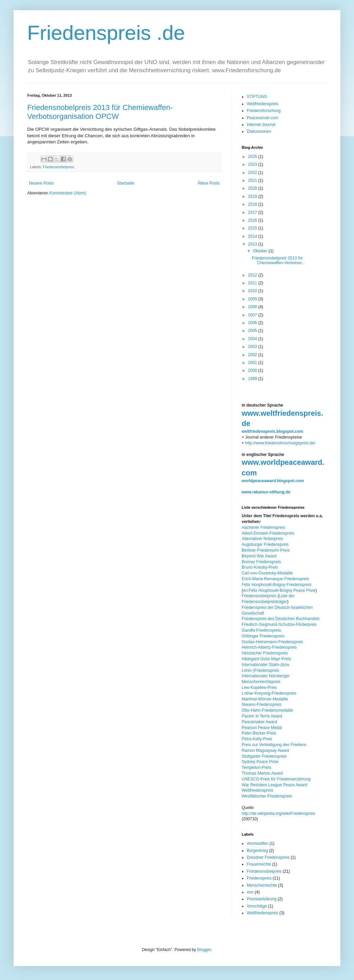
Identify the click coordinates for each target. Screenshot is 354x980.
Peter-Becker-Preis (259, 733)
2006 (253, 323)
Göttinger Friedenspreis (263, 636)
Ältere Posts (208, 183)
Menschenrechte (262, 885)
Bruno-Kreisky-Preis (260, 567)
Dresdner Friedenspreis (268, 857)
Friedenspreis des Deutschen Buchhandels (281, 619)
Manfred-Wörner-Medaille (265, 699)
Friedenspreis (259, 878)
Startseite (126, 183)
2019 (253, 196)
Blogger (204, 950)
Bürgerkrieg (257, 851)
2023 (253, 164)
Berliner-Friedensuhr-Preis (266, 550)
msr (250, 892)
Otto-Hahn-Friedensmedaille (267, 710)
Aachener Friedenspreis (263, 527)
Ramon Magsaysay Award (265, 750)
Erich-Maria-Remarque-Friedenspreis (275, 579)
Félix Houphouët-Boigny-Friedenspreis (277, 585)
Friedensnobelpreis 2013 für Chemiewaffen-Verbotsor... (278, 260)
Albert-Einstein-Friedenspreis (268, 533)
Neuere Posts (41, 183)
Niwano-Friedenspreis (262, 705)
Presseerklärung (262, 899)
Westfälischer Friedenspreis (267, 796)
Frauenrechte (259, 864)
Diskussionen (259, 131)
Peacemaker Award (259, 722)
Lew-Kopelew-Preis (259, 687)
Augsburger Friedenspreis (265, 544)
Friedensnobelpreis (59, 167)
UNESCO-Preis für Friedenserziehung (276, 779)
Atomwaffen (258, 843)
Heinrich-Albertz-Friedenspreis (269, 647)
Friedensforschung (264, 111)
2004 (253, 339)
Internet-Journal (261, 125)
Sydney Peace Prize (260, 762)
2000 (253, 370)
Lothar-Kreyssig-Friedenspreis (269, 693)
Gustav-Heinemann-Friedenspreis (272, 642)
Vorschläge (257, 906)
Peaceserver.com (263, 118)
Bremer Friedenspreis (261, 562)
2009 (253, 299)
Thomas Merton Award (262, 773)
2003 (253, 347)
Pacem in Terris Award (262, 716)
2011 (253, 283)
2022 (253, 173)
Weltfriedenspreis (262, 104)
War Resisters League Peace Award (274, 785)
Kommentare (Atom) (68, 193)
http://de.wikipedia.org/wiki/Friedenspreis (278, 813)
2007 (253, 315)
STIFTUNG (257, 97)
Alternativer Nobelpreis (262, 539)
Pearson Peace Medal (262, 728)
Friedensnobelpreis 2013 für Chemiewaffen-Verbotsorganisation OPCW (100, 112)
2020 (253, 188)
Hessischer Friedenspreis (265, 653)
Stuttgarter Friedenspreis (264, 756)
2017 (253, 212)
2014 (253, 236)
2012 (253, 275)
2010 (253, 291)
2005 (253, 331)
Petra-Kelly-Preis (257, 739)
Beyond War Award (259, 556)
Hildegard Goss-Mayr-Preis (266, 659)
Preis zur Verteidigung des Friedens (274, 745)
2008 (253, 307)
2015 (253, 228)
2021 (253, 180)
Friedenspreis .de (106, 33)
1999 (253, 379)
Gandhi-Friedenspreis (261, 630)
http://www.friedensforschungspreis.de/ (280, 443)
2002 (253, 355)
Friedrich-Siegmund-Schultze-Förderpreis (279, 625)
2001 (253, 363)
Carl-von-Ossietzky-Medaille (267, 573)
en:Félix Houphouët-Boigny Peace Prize (279, 590)
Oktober (261, 251)
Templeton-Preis (256, 768)
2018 (253, 204)
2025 (253, 157)
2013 (253, 244)
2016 (253, 220)
